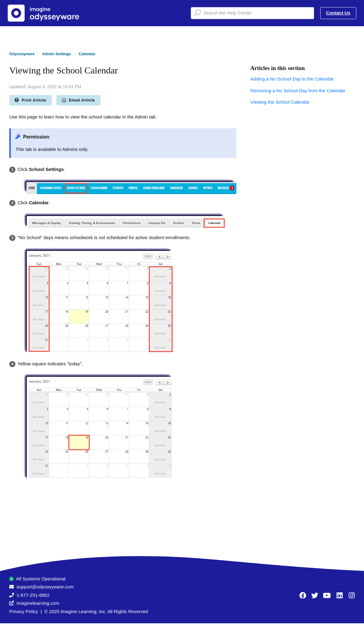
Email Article (78, 100)
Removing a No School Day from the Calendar (298, 91)
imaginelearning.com (38, 603)
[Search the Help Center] (252, 13)
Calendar (87, 54)
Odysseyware (22, 54)
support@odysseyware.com (45, 587)
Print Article (31, 100)
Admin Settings (57, 54)
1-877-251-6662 (33, 595)
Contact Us (338, 13)
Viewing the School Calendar (280, 102)
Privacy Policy (24, 611)
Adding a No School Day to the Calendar (292, 79)
